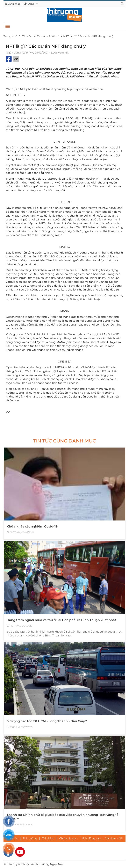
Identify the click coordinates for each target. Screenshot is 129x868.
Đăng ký (31, 4)
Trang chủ (10, 36)
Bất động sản (91, 838)
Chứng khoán (68, 838)
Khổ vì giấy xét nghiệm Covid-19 (32, 526)
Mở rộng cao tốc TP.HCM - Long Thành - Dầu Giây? (47, 721)
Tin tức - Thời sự (48, 36)
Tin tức (27, 36)
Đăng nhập (13, 4)
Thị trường (30, 838)
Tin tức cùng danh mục (65, 441)
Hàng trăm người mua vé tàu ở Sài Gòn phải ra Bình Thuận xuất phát (61, 620)
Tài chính (48, 838)
